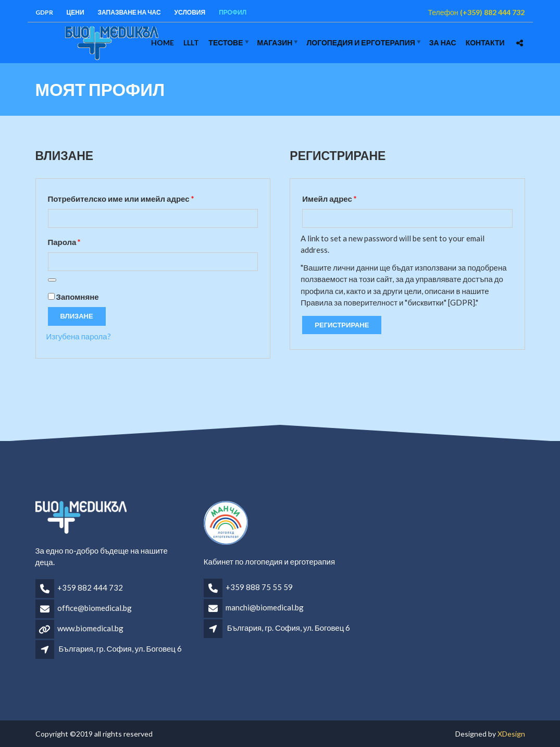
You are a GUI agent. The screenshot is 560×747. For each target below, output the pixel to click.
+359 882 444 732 (90, 587)
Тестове (226, 42)
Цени (76, 12)
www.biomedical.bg (90, 628)
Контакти (485, 42)
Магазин (275, 42)
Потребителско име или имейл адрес (150, 197)
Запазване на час (129, 12)
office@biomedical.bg (95, 608)
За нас (443, 42)
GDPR (44, 12)
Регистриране (342, 325)
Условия (190, 12)
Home (163, 42)
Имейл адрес (358, 197)
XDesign (511, 734)
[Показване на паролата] (52, 280)
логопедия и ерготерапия (360, 42)
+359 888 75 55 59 (259, 587)
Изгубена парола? (79, 336)
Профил (233, 12)
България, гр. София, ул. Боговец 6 (120, 648)
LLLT (191, 42)
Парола (93, 240)
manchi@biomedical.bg (265, 607)
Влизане (77, 316)
